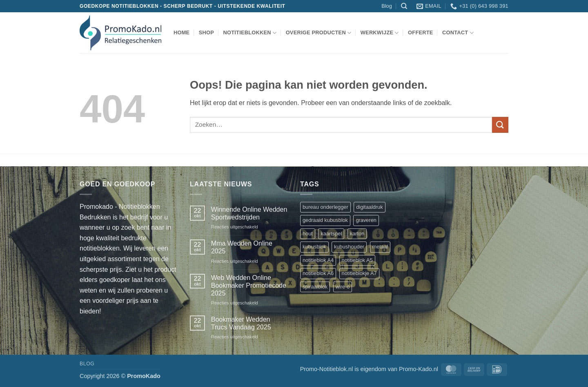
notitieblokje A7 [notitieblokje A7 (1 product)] (359, 273)
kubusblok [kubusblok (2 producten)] (314, 247)
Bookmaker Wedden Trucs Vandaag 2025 (241, 323)
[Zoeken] (404, 6)
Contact (458, 33)
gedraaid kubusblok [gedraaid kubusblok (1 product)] (325, 220)
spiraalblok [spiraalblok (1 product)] (315, 287)
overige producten (319, 33)
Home (182, 32)
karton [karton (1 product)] (357, 234)
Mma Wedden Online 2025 (242, 247)
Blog (387, 6)
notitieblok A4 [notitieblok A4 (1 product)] (318, 260)
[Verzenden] (500, 125)
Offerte (421, 32)
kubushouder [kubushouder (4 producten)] (349, 247)
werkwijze (380, 33)
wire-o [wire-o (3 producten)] (343, 287)
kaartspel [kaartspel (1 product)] (331, 234)
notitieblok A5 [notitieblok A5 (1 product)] (357, 260)
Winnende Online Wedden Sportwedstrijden (249, 213)
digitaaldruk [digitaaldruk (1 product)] (369, 207)
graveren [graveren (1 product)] (366, 220)
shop (206, 32)
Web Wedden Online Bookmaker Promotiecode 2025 (249, 285)
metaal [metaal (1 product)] (380, 247)
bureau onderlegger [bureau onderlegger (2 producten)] (325, 207)
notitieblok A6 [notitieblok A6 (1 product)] (318, 273)
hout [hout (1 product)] (308, 234)
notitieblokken (250, 33)
